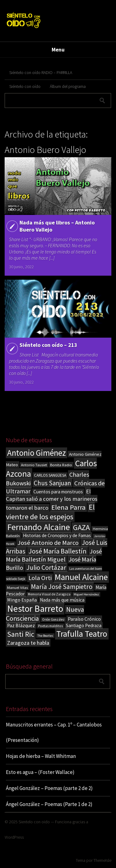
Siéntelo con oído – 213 (48, 345)
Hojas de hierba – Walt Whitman (41, 756)
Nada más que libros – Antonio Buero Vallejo (57, 226)
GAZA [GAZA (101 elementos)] (81, 527)
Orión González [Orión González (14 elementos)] (53, 619)
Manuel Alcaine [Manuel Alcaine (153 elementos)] (81, 577)
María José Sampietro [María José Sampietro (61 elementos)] (62, 587)
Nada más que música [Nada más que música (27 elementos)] (62, 600)
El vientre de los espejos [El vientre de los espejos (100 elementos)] (50, 512)
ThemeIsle (102, 860)
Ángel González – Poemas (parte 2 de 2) (49, 788)
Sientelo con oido (34, 822)
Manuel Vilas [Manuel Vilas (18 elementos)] (17, 587)
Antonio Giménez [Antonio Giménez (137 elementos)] (37, 453)
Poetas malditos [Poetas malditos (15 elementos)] (50, 626)
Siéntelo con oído (25, 86)
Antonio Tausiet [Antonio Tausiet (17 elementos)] (34, 465)
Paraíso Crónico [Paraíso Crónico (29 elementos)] (84, 619)
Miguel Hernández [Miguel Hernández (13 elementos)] (86, 594)
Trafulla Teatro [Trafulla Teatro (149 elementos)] (82, 634)
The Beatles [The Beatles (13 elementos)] (45, 636)
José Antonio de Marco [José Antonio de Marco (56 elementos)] (48, 543)
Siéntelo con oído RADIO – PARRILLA (41, 72)
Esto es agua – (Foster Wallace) (40, 772)
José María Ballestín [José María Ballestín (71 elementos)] (58, 551)
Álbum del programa (68, 86)
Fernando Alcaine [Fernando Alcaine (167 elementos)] (39, 527)
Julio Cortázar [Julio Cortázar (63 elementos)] (46, 568)
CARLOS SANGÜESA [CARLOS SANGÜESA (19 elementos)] (50, 475)
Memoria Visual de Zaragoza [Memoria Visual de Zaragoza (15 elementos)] (49, 594)
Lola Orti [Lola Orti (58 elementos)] (40, 578)
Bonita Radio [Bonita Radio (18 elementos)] (61, 465)
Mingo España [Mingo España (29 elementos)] (22, 600)
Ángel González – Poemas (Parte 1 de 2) (49, 804)
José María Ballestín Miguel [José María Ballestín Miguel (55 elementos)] (54, 555)
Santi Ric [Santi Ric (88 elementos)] (21, 634)
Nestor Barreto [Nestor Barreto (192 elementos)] (35, 609)
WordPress (14, 837)
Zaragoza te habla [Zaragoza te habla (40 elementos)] (28, 643)
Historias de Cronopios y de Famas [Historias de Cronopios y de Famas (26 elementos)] (57, 535)
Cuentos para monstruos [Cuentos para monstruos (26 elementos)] (58, 492)
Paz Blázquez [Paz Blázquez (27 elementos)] (21, 625)
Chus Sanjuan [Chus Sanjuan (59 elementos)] (52, 483)
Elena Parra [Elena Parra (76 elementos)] (69, 507)
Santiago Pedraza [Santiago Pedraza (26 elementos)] (84, 625)
